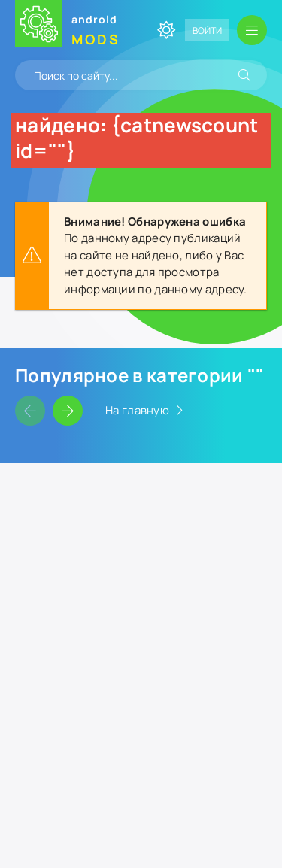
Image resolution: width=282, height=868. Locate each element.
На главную (137, 410)
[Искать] (244, 75)
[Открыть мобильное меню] (252, 30)
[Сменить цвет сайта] (166, 30)
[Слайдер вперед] (68, 411)
